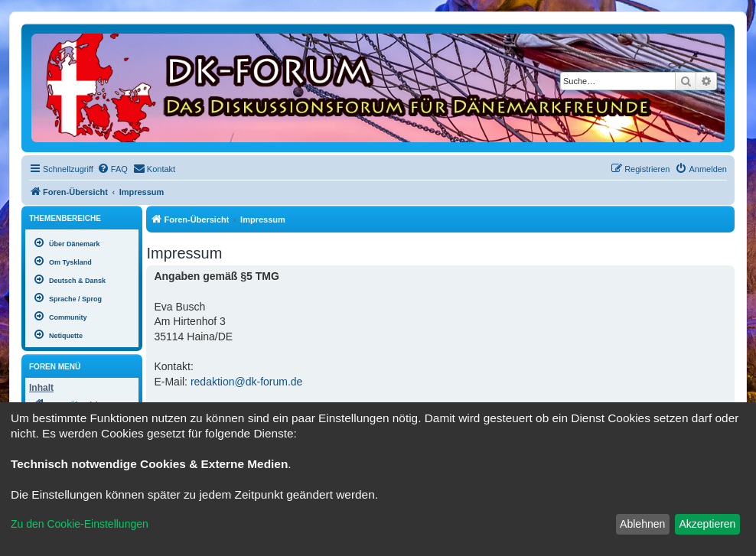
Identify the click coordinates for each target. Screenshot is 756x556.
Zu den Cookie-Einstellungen (80, 524)
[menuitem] (112, 169)
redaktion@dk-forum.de (247, 382)
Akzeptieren (707, 524)
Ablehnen (642, 524)
